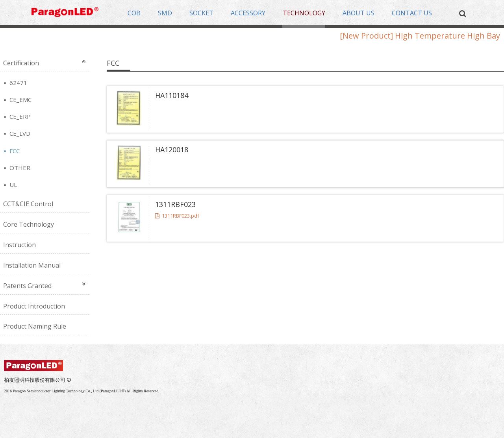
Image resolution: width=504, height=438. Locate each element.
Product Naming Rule (35, 326)
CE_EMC (20, 100)
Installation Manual (32, 265)
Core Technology (29, 224)
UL (12, 185)
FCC (14, 151)
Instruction (19, 245)
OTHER (19, 168)
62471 (18, 83)
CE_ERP (19, 116)
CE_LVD (19, 133)
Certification (21, 63)
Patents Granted (27, 286)
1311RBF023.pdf (177, 216)
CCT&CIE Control (28, 204)
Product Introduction (34, 306)
